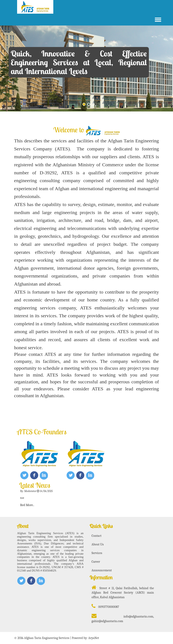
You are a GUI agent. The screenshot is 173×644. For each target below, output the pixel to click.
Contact (97, 536)
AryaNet (94, 638)
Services (97, 553)
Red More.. (27, 505)
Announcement (102, 570)
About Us (98, 544)
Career (96, 562)
